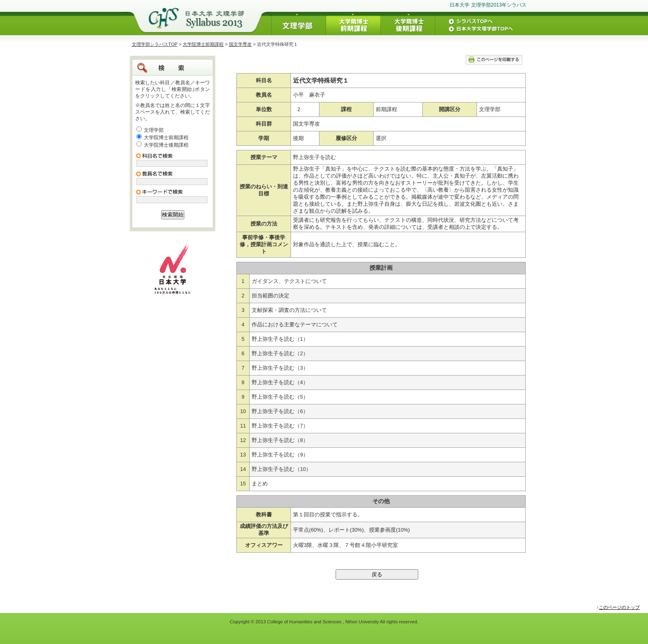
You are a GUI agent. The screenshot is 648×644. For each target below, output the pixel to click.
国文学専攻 (240, 44)
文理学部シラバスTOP (155, 44)
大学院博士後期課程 (166, 145)
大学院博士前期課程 (203, 44)
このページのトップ (619, 607)
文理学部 (154, 130)
